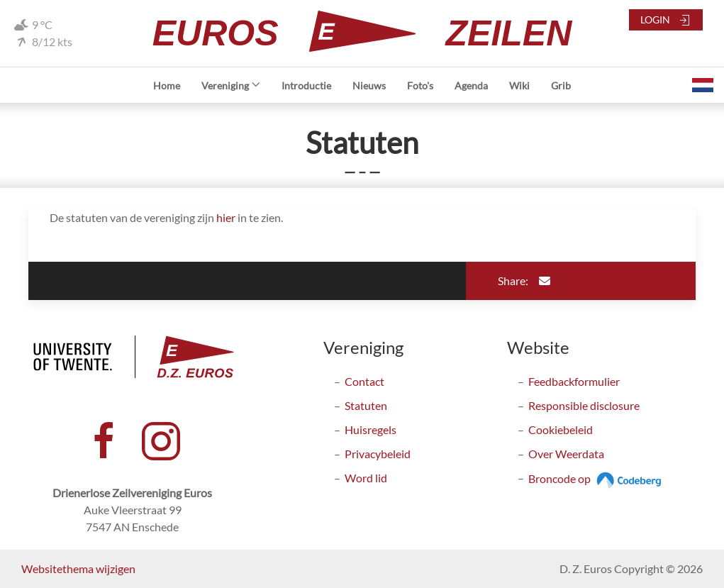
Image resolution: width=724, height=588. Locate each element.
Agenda (471, 85)
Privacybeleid (378, 454)
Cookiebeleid (561, 429)
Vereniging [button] (231, 85)
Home (167, 85)
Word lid (366, 478)
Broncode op (597, 478)
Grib (561, 85)
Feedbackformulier (574, 381)
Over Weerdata (566, 454)
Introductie (306, 85)
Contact (364, 381)
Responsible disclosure (584, 405)
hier (226, 217)
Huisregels (371, 429)
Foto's (420, 85)
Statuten (366, 405)
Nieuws (369, 85)
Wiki (519, 85)
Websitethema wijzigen (78, 568)
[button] (703, 85)
